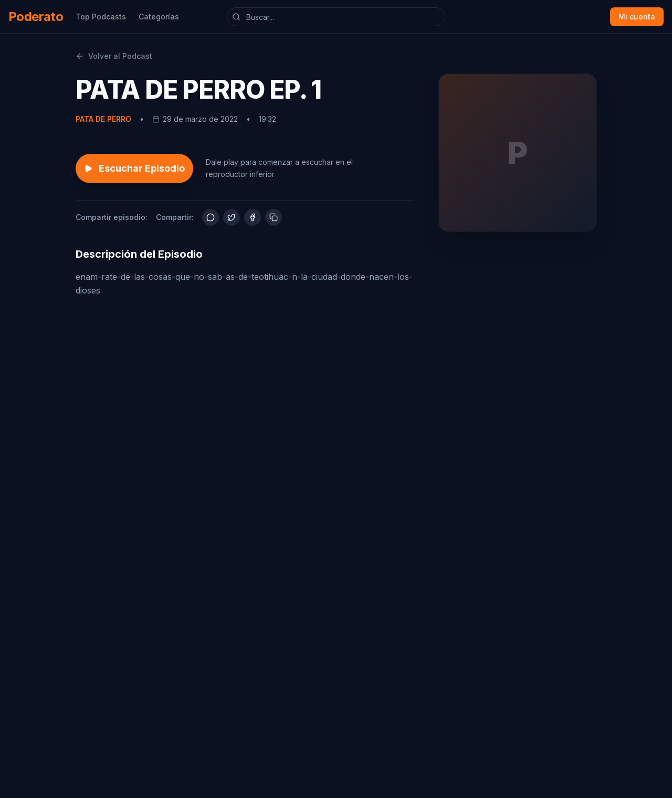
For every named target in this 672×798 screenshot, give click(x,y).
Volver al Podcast (114, 56)
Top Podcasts (101, 17)
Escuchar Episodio (134, 168)
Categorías (159, 17)
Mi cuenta (637, 17)
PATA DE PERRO (103, 119)
